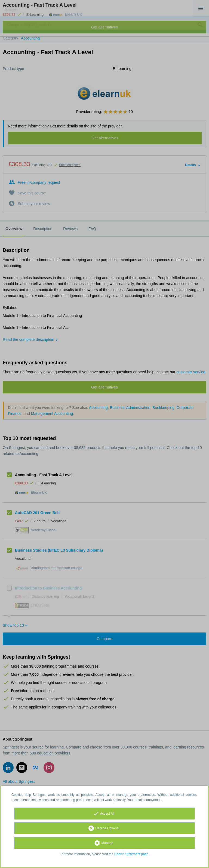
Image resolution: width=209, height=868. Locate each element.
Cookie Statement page (131, 854)
